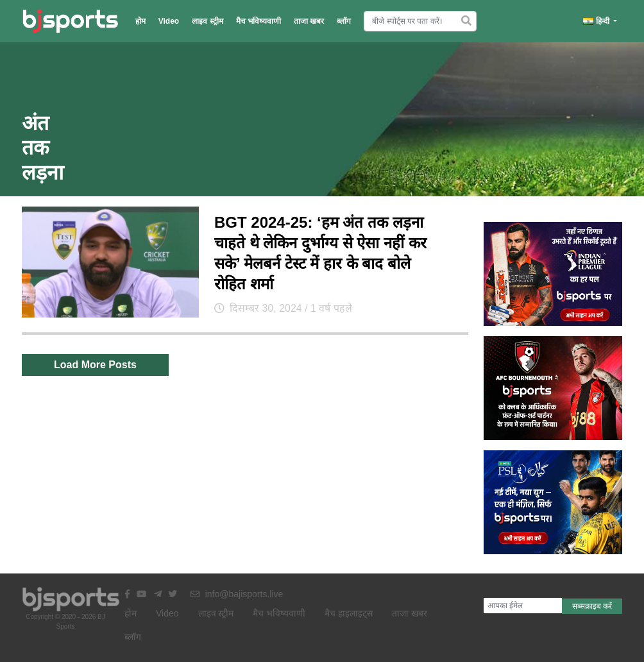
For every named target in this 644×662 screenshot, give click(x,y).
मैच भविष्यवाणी (258, 21)
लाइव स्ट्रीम (207, 21)
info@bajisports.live (237, 594)
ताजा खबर (309, 21)
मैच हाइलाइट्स (349, 613)
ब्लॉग (344, 21)
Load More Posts (95, 365)
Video (169, 21)
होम (140, 21)
